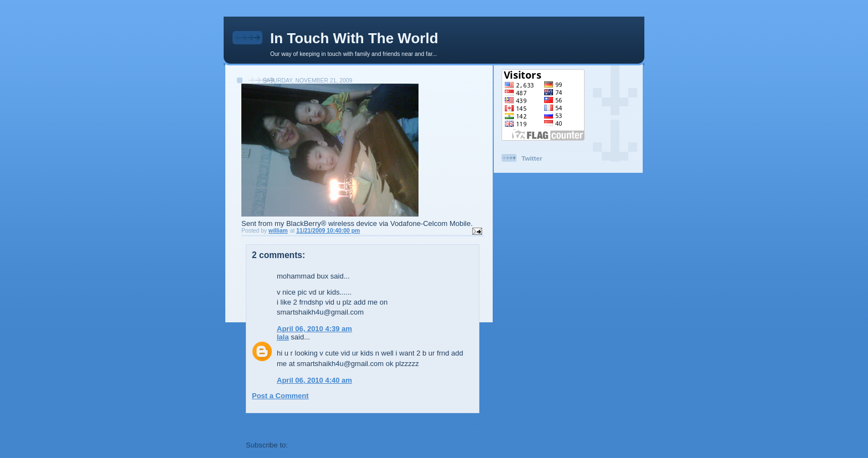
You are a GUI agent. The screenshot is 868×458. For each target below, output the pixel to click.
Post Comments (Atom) (330, 445)
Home (364, 425)
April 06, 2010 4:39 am (314, 329)
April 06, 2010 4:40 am (314, 380)
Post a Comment (280, 396)
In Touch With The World (354, 38)
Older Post (461, 425)
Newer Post (265, 425)
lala (283, 337)
